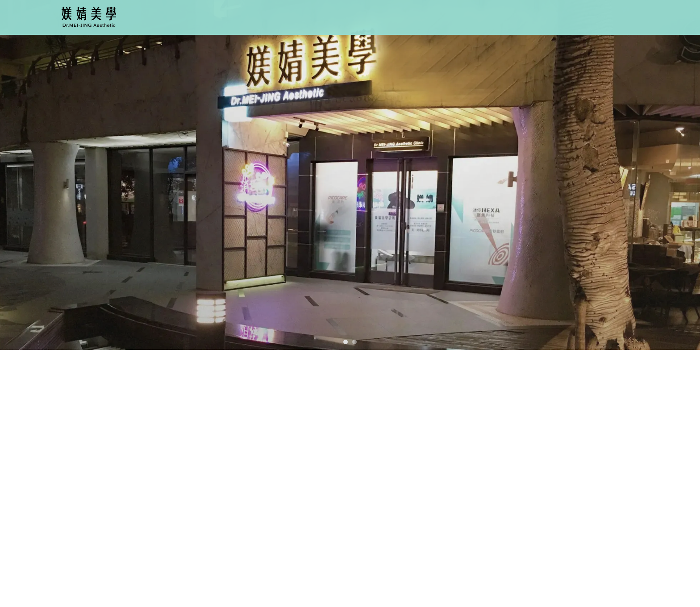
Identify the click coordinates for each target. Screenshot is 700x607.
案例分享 (532, 16)
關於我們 (358, 16)
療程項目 (401, 16)
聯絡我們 (575, 16)
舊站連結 (619, 16)
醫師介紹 (445, 16)
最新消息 (488, 16)
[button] (346, 342)
